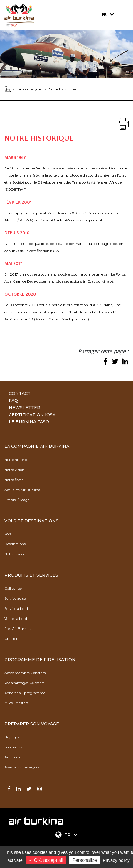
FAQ (13, 401)
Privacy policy (116, 860)
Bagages (12, 737)
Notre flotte (14, 480)
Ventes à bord (16, 619)
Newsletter (25, 408)
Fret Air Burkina (18, 629)
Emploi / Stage (17, 500)
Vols (8, 534)
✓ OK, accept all (46, 860)
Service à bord (16, 608)
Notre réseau (15, 554)
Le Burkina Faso (29, 422)
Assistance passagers (22, 767)
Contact (20, 393)
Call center (13, 588)
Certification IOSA (32, 415)
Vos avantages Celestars (24, 683)
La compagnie (29, 89)
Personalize (85, 860)
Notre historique (18, 460)
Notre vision (14, 470)
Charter (11, 639)
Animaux (12, 757)
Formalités (13, 747)
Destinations (15, 544)
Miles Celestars (16, 703)
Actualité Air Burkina (22, 490)
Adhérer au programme (25, 693)
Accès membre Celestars (25, 673)
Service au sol (16, 598)
